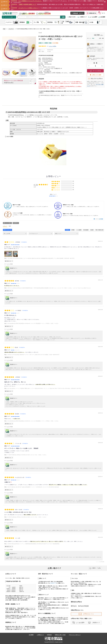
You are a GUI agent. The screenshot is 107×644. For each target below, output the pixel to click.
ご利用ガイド (82, 17)
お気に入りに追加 (95, 75)
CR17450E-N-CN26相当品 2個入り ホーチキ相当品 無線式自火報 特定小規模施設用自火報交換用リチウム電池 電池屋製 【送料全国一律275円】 (41, 258)
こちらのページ (53, 583)
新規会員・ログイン (77, 13)
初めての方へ (72, 17)
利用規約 (49, 635)
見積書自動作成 (91, 13)
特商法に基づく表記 (60, 635)
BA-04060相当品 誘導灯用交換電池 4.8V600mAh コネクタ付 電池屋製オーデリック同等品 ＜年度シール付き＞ (33, 323)
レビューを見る (53, 46)
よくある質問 (93, 17)
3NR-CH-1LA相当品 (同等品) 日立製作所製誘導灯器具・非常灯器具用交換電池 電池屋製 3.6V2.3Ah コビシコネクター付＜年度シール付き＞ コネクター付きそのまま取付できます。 (50, 288)
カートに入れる (95, 71)
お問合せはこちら (86, 614)
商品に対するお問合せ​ (95, 79)
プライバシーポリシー (75, 635)
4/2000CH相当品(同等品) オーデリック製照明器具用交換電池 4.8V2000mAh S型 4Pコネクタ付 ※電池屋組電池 (33, 544)
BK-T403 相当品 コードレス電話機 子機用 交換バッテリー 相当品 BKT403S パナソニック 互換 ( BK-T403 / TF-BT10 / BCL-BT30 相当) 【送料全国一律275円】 (44, 388)
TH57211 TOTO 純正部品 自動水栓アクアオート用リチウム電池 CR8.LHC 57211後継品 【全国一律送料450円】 (34, 355)
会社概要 (102, 17)
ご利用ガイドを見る (95, 568)
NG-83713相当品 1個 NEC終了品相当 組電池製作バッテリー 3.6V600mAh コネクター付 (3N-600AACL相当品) (33, 487)
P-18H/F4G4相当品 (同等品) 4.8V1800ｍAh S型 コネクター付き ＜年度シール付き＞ (27, 455)
